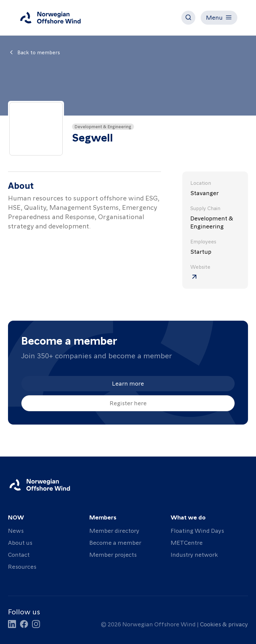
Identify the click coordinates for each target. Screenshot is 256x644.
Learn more (128, 383)
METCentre (187, 542)
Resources (22, 566)
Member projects (113, 554)
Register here (128, 403)
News (16, 530)
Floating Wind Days (197, 530)
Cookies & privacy (224, 624)
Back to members (34, 52)
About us (20, 542)
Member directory (114, 530)
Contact (19, 554)
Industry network (194, 554)
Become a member (115, 542)
